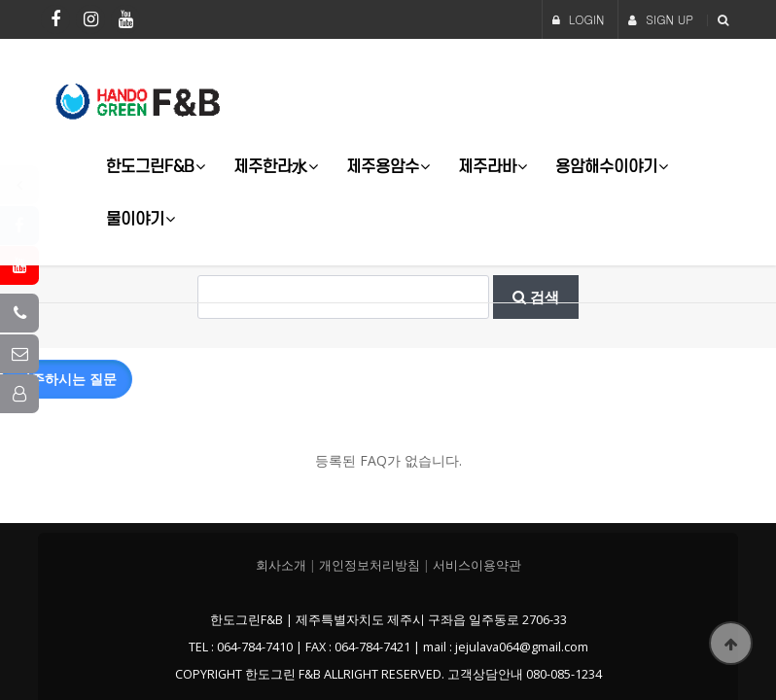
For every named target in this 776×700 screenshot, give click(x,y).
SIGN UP (661, 19)
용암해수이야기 (606, 166)
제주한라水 (270, 166)
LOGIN (579, 19)
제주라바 (487, 166)
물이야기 (135, 218)
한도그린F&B (150, 166)
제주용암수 (383, 166)
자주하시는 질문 (67, 378)
